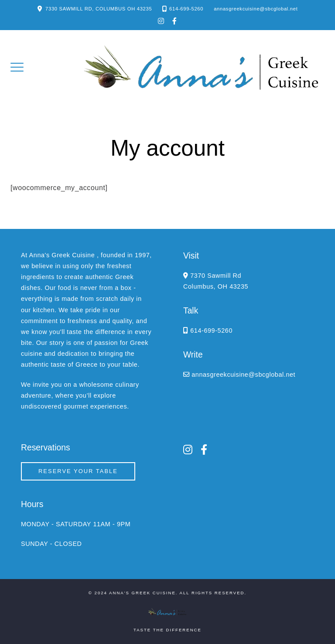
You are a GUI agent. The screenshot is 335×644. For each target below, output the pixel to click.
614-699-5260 (186, 9)
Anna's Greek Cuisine (142, 593)
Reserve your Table (78, 471)
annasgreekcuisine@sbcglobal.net (256, 9)
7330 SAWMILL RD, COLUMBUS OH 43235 (99, 9)
